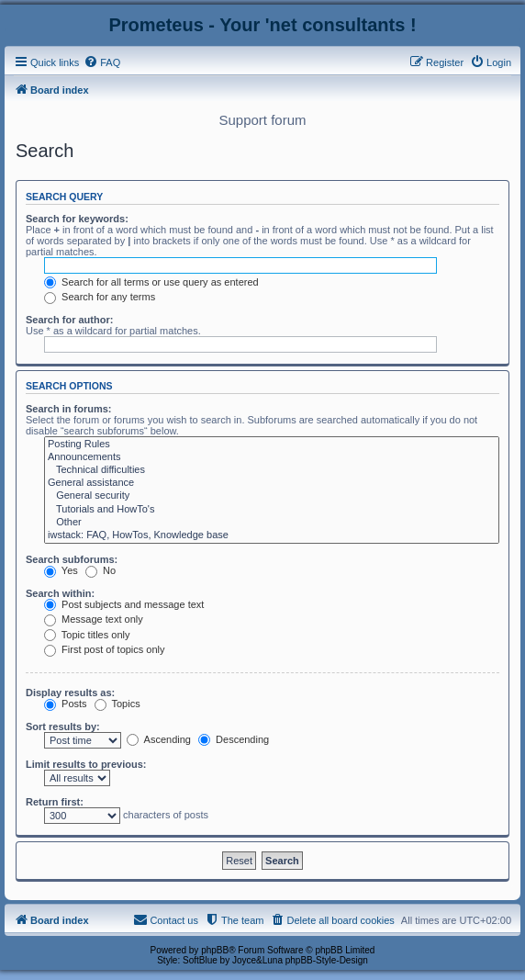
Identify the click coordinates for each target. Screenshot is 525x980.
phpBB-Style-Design (327, 960)
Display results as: (70, 693)
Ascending (159, 739)
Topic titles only (87, 635)
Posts (66, 704)
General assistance (272, 483)
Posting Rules (272, 445)
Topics (117, 704)
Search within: (60, 593)
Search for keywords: (77, 219)
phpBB (215, 950)
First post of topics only (105, 649)
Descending (234, 739)
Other (272, 523)
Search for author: (69, 320)
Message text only (94, 619)
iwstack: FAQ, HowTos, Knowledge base (272, 535)
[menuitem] (102, 62)
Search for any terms (100, 297)
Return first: (55, 802)
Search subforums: (72, 559)
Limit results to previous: (86, 764)
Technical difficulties (272, 470)
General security (272, 496)
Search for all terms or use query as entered (151, 282)
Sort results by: (63, 727)
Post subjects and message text (124, 604)
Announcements (272, 457)
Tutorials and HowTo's (272, 510)
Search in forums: (69, 409)
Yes (61, 570)
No (101, 570)
